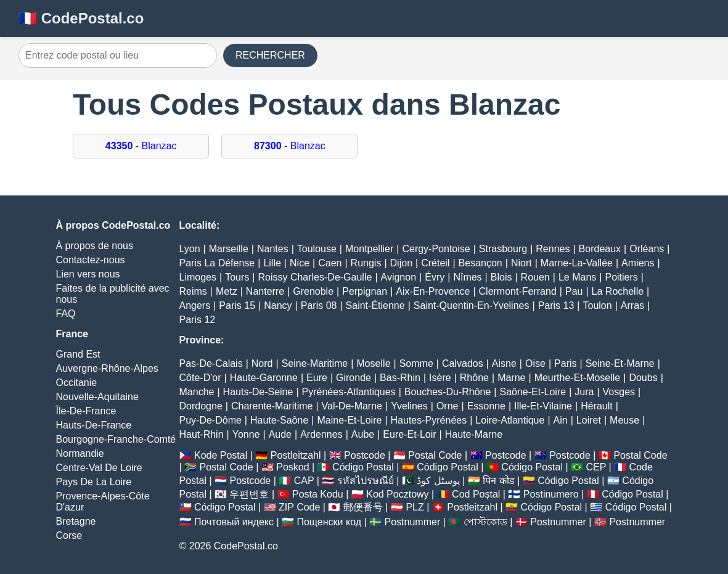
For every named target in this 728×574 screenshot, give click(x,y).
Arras (632, 305)
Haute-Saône (279, 420)
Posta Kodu (318, 494)
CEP (596, 467)
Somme (416, 363)
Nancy (278, 305)
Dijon (401, 263)
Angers (195, 305)
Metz (227, 291)
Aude (280, 434)
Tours (237, 277)
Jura (584, 392)
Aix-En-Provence (433, 291)
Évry (435, 277)
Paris (565, 363)
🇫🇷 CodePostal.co (81, 18)
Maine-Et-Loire (349, 420)
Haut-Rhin (202, 434)
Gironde (354, 378)
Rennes (553, 249)
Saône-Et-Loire (533, 392)
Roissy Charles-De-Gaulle (315, 277)
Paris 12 (198, 320)
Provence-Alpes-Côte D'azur (103, 502)
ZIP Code (299, 507)
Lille (272, 263)
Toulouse (317, 249)
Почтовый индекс (234, 522)
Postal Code (435, 455)
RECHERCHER (270, 55)
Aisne (504, 363)
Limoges (198, 277)
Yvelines (409, 406)
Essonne (486, 406)
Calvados (463, 363)
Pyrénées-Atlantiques (349, 392)
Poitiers (621, 277)
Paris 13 (556, 305)
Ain (561, 420)
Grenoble (313, 291)
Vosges (619, 392)
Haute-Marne (474, 434)
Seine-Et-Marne (620, 363)
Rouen (535, 277)
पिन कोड (498, 481)
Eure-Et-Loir (409, 434)
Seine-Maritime (315, 363)
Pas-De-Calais (211, 363)
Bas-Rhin (400, 378)
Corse (69, 535)
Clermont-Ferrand (518, 291)
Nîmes (467, 277)
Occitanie (77, 383)
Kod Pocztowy (397, 494)
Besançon (481, 263)
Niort (521, 263)
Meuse (624, 420)
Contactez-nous (91, 260)
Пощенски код (329, 522)
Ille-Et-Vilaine (543, 406)
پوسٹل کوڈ (438, 481)
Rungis (366, 263)
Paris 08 (319, 305)
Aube (363, 434)
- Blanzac (141, 146)
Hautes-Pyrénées (429, 420)
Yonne (246, 434)
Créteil (435, 263)
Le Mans (577, 277)
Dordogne (201, 406)
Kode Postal (221, 455)
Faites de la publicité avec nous (113, 294)
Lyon (190, 249)
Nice (300, 263)
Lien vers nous (88, 274)
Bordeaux (600, 249)
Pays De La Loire (94, 482)
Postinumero (551, 494)
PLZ (415, 507)
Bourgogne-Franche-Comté (116, 439)
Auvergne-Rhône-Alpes (107, 368)
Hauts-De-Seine (258, 392)
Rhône (474, 378)
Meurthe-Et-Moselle (578, 378)
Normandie (80, 453)
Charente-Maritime (272, 406)
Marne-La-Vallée (577, 263)
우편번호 (249, 494)
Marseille (229, 249)
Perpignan (365, 291)
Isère (440, 378)
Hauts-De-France (94, 425)
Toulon (597, 305)
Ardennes (321, 434)
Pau (574, 291)
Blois (501, 277)
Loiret (589, 420)
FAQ (66, 314)
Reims (193, 291)
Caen (330, 263)
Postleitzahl (296, 455)
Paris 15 (237, 305)
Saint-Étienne (375, 305)
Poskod (292, 467)
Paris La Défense (217, 263)
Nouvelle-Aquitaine (97, 397)
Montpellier (369, 249)
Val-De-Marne (352, 406)
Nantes (273, 249)
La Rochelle (618, 291)
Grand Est (78, 354)
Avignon (399, 277)
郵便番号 (363, 507)
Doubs (643, 378)
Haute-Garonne (264, 378)
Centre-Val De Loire (99, 468)
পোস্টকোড (485, 522)
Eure (317, 378)
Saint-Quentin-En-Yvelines (472, 305)
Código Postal (363, 467)
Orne (448, 406)
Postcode (365, 455)
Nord (262, 363)
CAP (304, 481)
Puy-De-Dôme (211, 420)
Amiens (638, 263)
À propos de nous (95, 246)
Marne (511, 378)
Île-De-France (86, 411)
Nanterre (265, 291)
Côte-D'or (200, 378)
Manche (197, 392)
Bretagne (76, 521)
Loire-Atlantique (510, 420)
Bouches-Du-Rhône (448, 392)
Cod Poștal (476, 494)
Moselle (373, 363)
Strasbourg (503, 249)
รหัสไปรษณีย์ (366, 481)
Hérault (597, 406)
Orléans (647, 249)
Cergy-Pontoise (436, 249)
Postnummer (413, 522)
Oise (535, 363)
